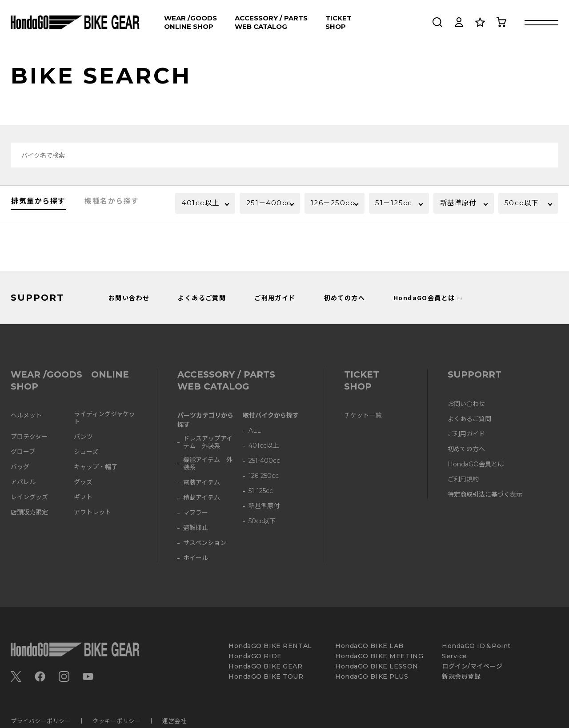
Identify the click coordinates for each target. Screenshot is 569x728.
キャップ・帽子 (96, 467)
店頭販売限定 (29, 512)
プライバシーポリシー (41, 721)
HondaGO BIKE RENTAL (270, 646)
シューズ (86, 452)
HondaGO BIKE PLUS (372, 677)
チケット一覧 (363, 416)
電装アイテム (202, 483)
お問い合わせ (129, 298)
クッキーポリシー (116, 721)
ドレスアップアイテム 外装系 (208, 442)
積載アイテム (202, 498)
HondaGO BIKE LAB (369, 646)
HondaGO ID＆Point (476, 646)
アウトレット (92, 512)
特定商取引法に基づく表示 (485, 495)
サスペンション (205, 543)
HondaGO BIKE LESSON (377, 666)
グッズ (83, 482)
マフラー (196, 513)
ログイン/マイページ (472, 666)
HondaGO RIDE (255, 656)
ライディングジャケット (104, 418)
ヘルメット (26, 416)
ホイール (196, 558)
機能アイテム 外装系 (208, 464)
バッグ (20, 467)
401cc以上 (202, 204)
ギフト (83, 497)
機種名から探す (112, 206)
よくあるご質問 (202, 298)
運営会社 (174, 721)
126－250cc (324, 208)
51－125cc (395, 204)
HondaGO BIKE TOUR (266, 677)
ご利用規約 (463, 479)
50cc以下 (523, 204)
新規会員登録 (461, 677)
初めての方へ (345, 298)
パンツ (83, 437)
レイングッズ (29, 497)
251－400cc (260, 208)
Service (455, 656)
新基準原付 (460, 204)
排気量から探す (38, 206)
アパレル (23, 482)
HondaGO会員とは (424, 298)
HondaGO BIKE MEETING (379, 656)
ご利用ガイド (275, 298)
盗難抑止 (196, 528)
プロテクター (29, 437)
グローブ (23, 452)
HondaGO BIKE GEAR (266, 666)
